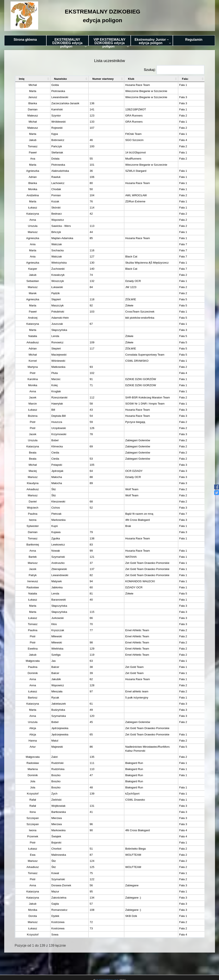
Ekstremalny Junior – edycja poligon (153, 41)
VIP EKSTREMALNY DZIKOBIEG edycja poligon (111, 42)
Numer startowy (85, 79)
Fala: (194, 79)
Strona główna (25, 40)
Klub (113, 79)
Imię (22, 79)
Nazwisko (44, 79)
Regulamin (194, 40)
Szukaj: (174, 70)
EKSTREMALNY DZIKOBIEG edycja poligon (69, 42)
